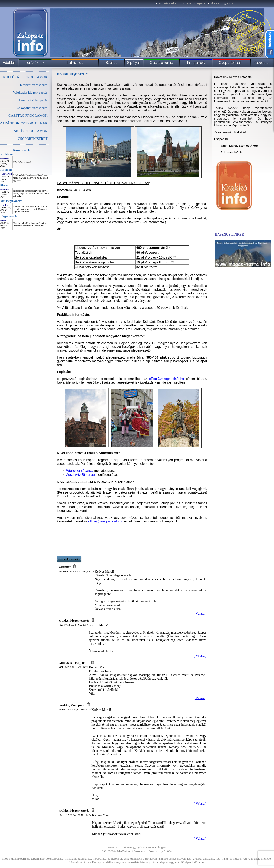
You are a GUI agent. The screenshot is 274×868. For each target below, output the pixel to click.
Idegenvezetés (9, 216)
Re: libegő (7, 154)
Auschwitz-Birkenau (80, 475)
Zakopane (139, 851)
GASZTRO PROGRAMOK (28, 116)
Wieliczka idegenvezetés (30, 93)
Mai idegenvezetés (11, 201)
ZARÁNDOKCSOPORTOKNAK (24, 123)
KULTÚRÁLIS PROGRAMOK (25, 77)
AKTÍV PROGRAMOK (31, 131)
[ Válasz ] (200, 614)
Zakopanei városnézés (32, 108)
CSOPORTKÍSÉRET (33, 139)
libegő (4, 185)
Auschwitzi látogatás (33, 100)
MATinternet (125, 851)
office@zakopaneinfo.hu (166, 379)
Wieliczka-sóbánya (80, 471)
